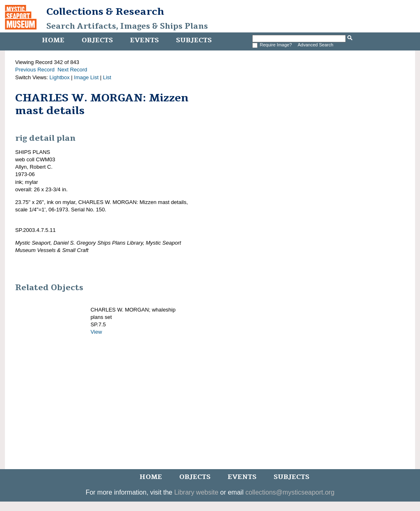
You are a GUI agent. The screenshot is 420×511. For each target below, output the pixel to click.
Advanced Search (316, 45)
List (107, 77)
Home (53, 40)
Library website (196, 492)
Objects (97, 40)
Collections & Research (105, 11)
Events (144, 40)
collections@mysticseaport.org (290, 492)
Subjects (194, 40)
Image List (86, 77)
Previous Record (35, 70)
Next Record (72, 70)
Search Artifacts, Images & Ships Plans (127, 26)
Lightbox (60, 77)
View (96, 332)
